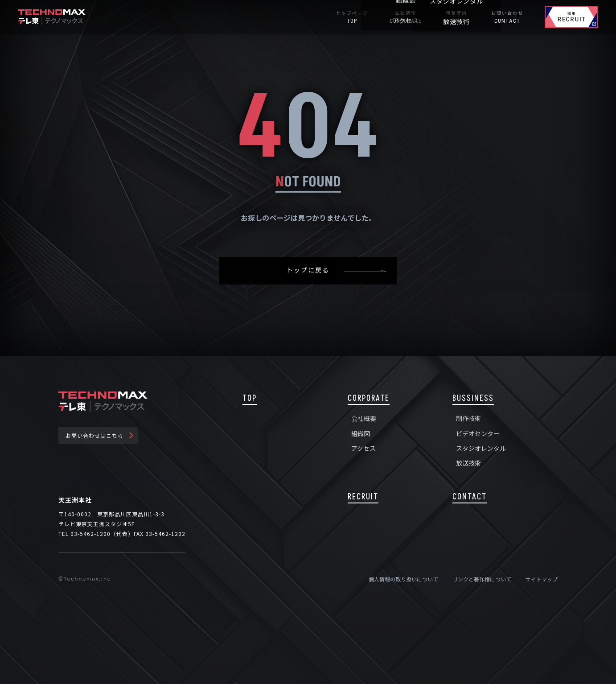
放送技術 (468, 463)
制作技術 (468, 418)
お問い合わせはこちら (94, 435)
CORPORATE (369, 398)
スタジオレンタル (481, 448)
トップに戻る (308, 270)
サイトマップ (542, 579)
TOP (250, 398)
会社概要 (364, 418)
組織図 (361, 433)
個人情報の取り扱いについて (403, 579)
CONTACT (470, 497)
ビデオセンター (478, 433)
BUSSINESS (473, 398)
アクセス (363, 448)
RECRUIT (363, 497)
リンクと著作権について (482, 579)
